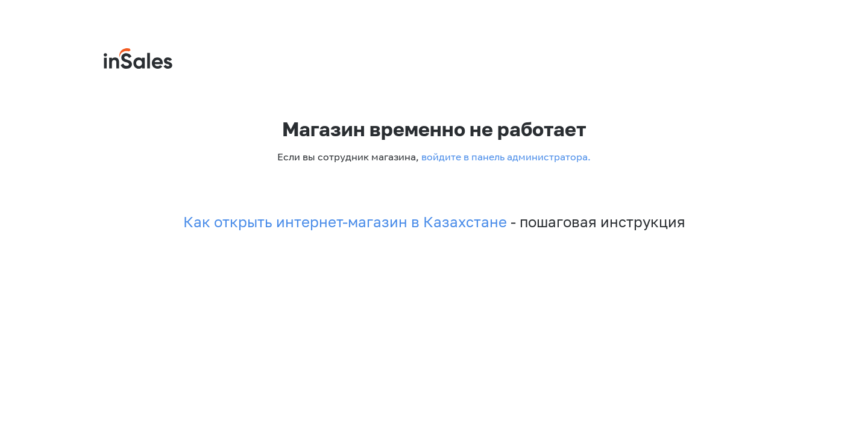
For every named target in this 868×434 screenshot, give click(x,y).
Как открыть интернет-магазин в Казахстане (345, 222)
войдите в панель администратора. (505, 157)
